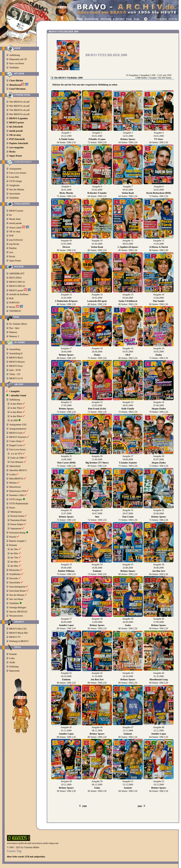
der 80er (14, 562)
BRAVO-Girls (16, 433)
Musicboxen (15, 487)
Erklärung (14, 667)
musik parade (16, 223)
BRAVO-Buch (16, 358)
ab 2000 (14, 420)
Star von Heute (16, 599)
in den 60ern (16, 404)
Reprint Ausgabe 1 (18, 541)
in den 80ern (16, 412)
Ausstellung (15, 349)
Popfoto (13, 248)
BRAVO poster (17, 211)
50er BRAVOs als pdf (19, 102)
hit (11, 215)
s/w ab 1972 (17, 454)
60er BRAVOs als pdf (19, 106)
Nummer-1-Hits (17, 495)
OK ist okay (15, 231)
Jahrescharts (15, 466)
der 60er (14, 553)
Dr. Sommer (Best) (18, 324)
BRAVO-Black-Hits (19, 633)
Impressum (14, 671)
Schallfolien (15, 574)
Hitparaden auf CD (18, 59)
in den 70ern (16, 408)
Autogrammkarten (18, 429)
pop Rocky (14, 244)
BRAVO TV (15, 637)
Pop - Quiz (14, 328)
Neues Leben (19, 228)
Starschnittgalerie (17, 587)
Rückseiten (14, 570)
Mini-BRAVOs (16, 479)
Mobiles (13, 483)
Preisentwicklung (17, 533)
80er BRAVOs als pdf (19, 114)
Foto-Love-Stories (18, 173)
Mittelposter (16, 512)
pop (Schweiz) (16, 240)
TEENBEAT (15, 311)
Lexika (12, 474)
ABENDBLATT (17, 274)
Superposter (16, 528)
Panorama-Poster (18, 520)
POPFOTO (15, 303)
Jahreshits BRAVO (18, 470)
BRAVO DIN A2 (17, 286)
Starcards (14, 578)
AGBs (12, 662)
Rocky (13, 256)
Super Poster (15, 261)
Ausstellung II (16, 353)
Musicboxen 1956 (18, 491)
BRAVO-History (17, 362)
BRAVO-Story (16, 366)
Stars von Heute (17, 63)
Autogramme (15, 169)
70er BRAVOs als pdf (19, 110)
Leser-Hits (14, 177)
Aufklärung (15, 55)
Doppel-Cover (16, 445)
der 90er (14, 566)
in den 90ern (16, 416)
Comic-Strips (15, 441)
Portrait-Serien (17, 516)
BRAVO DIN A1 (17, 282)
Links (12, 658)
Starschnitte (15, 194)
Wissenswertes (16, 616)
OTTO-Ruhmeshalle (19, 504)
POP (11, 236)
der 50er (14, 549)
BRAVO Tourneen (18, 437)
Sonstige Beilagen (18, 607)
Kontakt (13, 654)
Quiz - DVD (15, 370)
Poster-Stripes (17, 524)
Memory (13, 332)
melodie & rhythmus (19, 294)
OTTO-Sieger (16, 181)
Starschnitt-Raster (18, 591)
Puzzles (13, 537)
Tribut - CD (15, 374)
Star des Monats (17, 189)
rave (12, 252)
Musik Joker (15, 219)
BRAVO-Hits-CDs (18, 629)
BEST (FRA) (16, 278)
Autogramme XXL (18, 425)
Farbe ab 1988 (17, 458)
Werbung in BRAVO (19, 641)
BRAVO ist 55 (16, 378)
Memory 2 (14, 336)
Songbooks (14, 185)
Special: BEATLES (18, 612)
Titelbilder (14, 68)
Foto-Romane (17, 462)
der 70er (14, 558)
